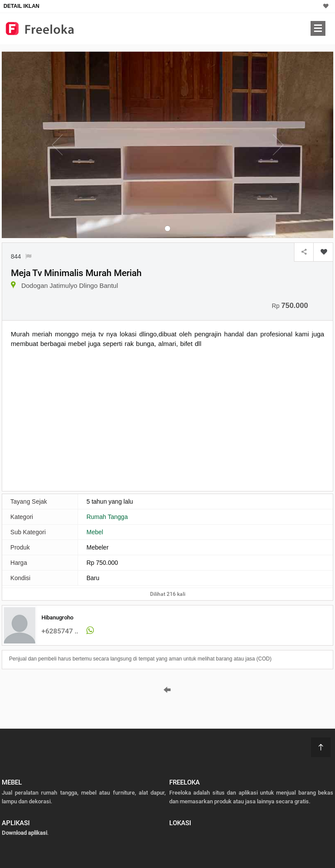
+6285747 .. (60, 631)
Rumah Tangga (107, 517)
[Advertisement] (84, 418)
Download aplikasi (24, 833)
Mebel (95, 532)
